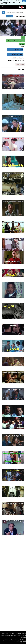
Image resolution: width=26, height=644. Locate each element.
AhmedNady (13, 58)
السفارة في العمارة (17, 54)
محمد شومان (19, 49)
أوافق (24, 1)
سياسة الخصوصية (15, 640)
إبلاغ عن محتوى (18, 642)
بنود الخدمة (23, 640)
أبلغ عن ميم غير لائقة (20, 64)
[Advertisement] (13, 585)
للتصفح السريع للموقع (20, 16)
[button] (22, 44)
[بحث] (3, 12)
